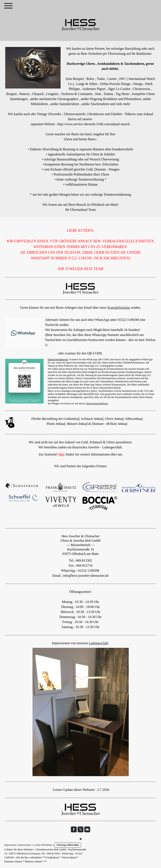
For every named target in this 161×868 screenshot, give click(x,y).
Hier (62, 454)
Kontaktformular (119, 308)
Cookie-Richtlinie (43, 845)
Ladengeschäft (99, 643)
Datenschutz (25, 845)
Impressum (10, 845)
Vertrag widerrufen (68, 845)
